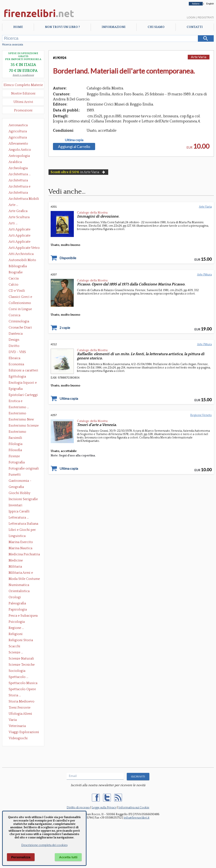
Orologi (15, 597)
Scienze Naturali (21, 659)
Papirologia (18, 609)
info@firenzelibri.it (136, 818)
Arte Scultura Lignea (19, 218)
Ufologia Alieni (20, 714)
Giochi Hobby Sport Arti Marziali (23, 493)
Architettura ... (20, 174)
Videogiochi (18, 738)
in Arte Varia (78, 172)
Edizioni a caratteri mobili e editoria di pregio (24, 371)
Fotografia (17, 462)
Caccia (14, 278)
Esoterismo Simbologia (18, 432)
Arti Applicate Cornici (20, 236)
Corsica (14, 315)
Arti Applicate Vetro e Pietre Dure (24, 248)
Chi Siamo (156, 27)
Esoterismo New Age (21, 420)
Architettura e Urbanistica (20, 187)
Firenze (14, 456)
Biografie (16, 272)
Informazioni (114, 27)
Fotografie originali (24, 468)
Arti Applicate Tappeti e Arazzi (21, 242)
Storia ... (15, 695)
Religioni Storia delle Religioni (21, 641)
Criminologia (19, 321)
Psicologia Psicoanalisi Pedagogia (18, 622)
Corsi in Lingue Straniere (20, 309)
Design (14, 340)
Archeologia (18, 168)
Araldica (15, 162)
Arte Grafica (18, 211)
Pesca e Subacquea (23, 616)
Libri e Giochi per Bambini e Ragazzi (23, 530)
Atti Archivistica (21, 254)
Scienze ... (16, 652)
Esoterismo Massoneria (17, 414)
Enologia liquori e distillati (23, 383)
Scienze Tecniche (22, 665)
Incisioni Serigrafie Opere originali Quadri (23, 500)
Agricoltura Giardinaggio (19, 138)
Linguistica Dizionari (17, 536)
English (210, 4)
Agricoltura (18, 131)
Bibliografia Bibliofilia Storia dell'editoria (21, 267)
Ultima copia (74, 140)
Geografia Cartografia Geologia (17, 487)
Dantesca (16, 334)
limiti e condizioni (23, 75)
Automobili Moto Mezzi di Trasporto (23, 260)
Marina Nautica (20, 548)
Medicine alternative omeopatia (17, 561)
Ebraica (14, 358)
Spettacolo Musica (23, 683)
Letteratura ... (19, 518)
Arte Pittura (204, 275)
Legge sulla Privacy (104, 808)
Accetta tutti (68, 857)
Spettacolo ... (18, 677)
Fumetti (15, 475)
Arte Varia (199, 57)
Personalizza (21, 857)
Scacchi (14, 646)
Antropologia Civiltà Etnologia (22, 156)
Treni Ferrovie (20, 708)
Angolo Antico (20, 150)
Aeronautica (18, 125)
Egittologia (17, 376)
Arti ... (13, 223)
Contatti (195, 27)
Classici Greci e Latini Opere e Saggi (24, 297)
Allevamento (18, 144)
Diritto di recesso (78, 808)
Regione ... (16, 628)
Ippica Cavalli (19, 511)
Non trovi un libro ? (62, 27)
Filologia (16, 444)
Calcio (13, 285)
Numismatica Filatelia (19, 585)
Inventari (16, 505)
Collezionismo (20, 303)
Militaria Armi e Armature (21, 573)
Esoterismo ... (19, 407)
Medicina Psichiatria (24, 554)
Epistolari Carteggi (23, 395)
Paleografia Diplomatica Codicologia (18, 604)
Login (191, 17)
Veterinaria (17, 726)
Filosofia (15, 450)
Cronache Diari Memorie (20, 328)
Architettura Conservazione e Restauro (21, 181)
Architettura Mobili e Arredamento (24, 199)
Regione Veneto (201, 415)
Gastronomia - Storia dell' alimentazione (20, 481)
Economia (16, 364)
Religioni (16, 634)
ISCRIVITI (138, 777)
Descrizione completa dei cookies (44, 845)
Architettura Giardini (18, 193)
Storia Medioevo (22, 701)
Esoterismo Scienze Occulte (24, 426)
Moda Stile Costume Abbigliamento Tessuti (24, 579)
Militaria (15, 567)
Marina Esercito (21, 542)
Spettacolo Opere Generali (22, 690)
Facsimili (15, 438)
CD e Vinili (17, 291)
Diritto (14, 346)
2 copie (65, 328)
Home (18, 27)
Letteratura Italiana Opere (23, 524)
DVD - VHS (17, 352)
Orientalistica (19, 591)
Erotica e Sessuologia (18, 401)
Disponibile (68, 258)
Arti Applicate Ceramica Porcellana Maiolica (24, 230)
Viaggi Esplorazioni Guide (24, 732)
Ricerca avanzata (13, 44)
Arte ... (13, 205)
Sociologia (17, 671)
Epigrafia (16, 389)
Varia (13, 720)
